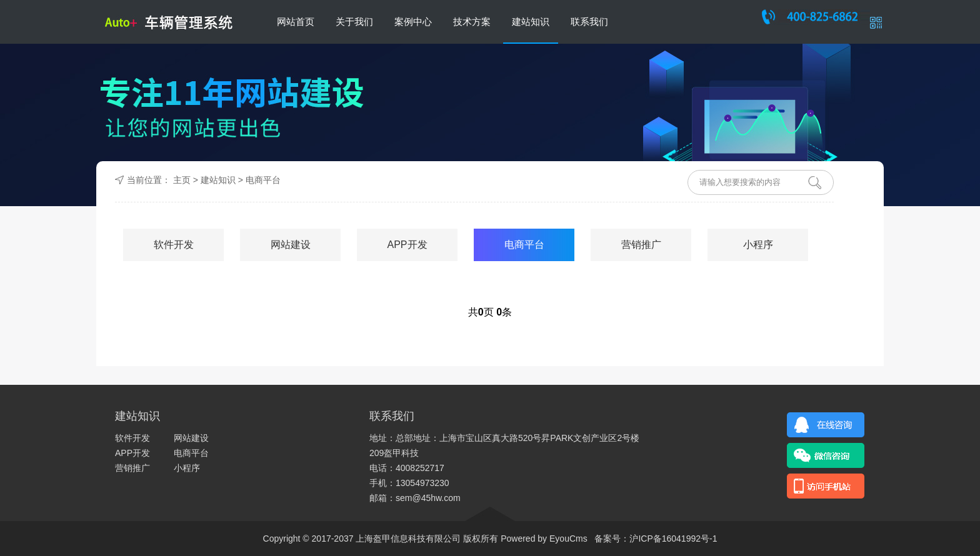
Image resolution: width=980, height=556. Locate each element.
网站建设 (291, 245)
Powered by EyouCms (542, 539)
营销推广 (641, 245)
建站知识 (531, 22)
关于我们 (354, 22)
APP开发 (407, 245)
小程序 (758, 245)
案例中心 (413, 22)
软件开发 (174, 245)
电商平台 (263, 180)
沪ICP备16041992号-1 (673, 539)
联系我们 (589, 22)
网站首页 (296, 22)
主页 (182, 180)
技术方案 (472, 22)
